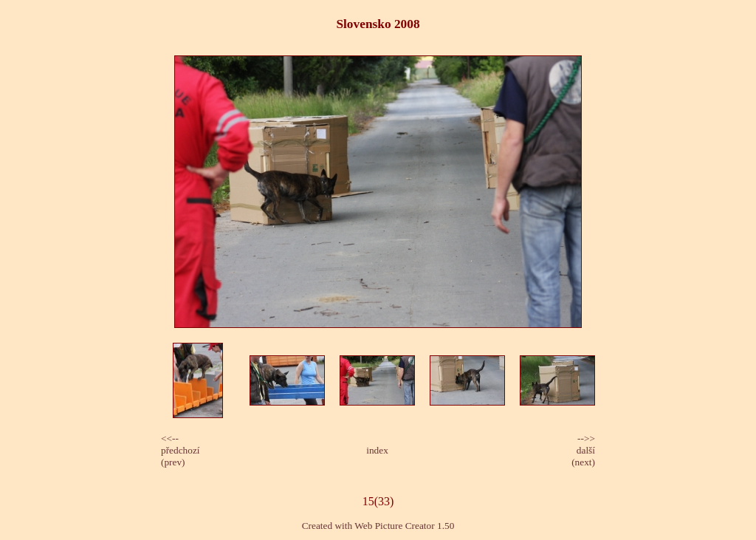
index (377, 450)
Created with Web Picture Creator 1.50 (378, 526)
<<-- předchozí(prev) (181, 450)
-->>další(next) (583, 450)
